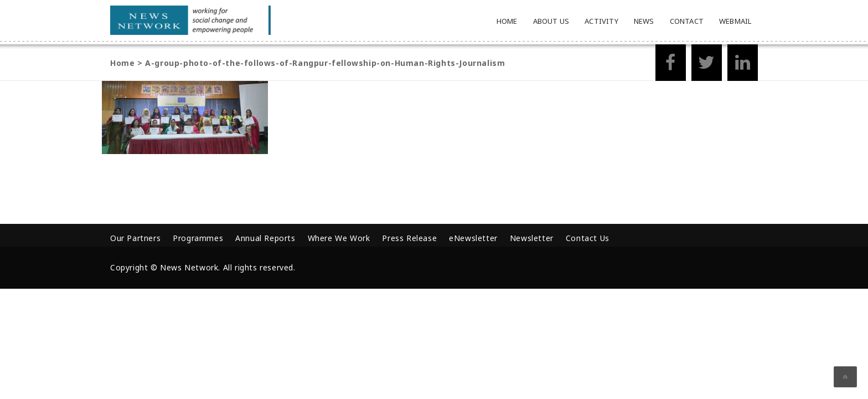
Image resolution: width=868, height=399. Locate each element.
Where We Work (339, 238)
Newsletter (532, 238)
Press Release (409, 238)
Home (507, 21)
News (644, 21)
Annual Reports (265, 238)
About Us (551, 21)
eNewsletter (473, 238)
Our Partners (135, 238)
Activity (601, 21)
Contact (687, 21)
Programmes (198, 238)
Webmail (735, 21)
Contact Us (588, 238)
